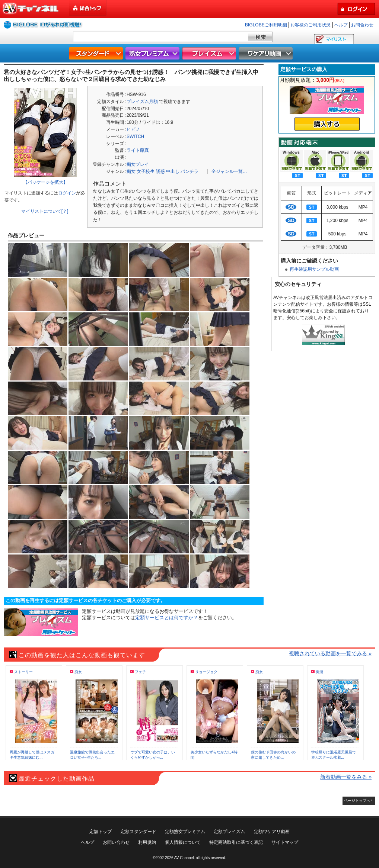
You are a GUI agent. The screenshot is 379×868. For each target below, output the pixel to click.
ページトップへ (357, 801)
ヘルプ (341, 25)
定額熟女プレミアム (185, 832)
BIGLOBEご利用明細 (266, 25)
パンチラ (189, 171)
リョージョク (206, 672)
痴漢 (319, 672)
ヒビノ (133, 129)
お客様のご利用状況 (310, 25)
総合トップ (88, 8)
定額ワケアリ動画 (272, 832)
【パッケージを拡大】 (45, 182)
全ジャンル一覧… (229, 171)
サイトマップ (285, 842)
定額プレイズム (229, 832)
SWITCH (135, 136)
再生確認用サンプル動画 (314, 269)
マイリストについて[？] (45, 211)
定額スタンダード (138, 832)
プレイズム (210, 53)
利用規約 (147, 842)
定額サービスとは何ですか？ (167, 618)
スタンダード (97, 53)
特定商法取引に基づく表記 (236, 842)
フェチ (140, 672)
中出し (173, 171)
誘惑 (160, 171)
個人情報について (183, 842)
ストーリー (23, 672)
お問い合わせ (116, 842)
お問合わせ (362, 25)
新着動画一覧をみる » (346, 777)
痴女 (131, 171)
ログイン (67, 193)
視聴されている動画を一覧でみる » (330, 653)
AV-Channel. (184, 858)
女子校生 (146, 171)
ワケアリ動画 (267, 53)
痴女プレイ (138, 164)
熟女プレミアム (153, 53)
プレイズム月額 (142, 102)
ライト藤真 (138, 150)
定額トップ (101, 832)
